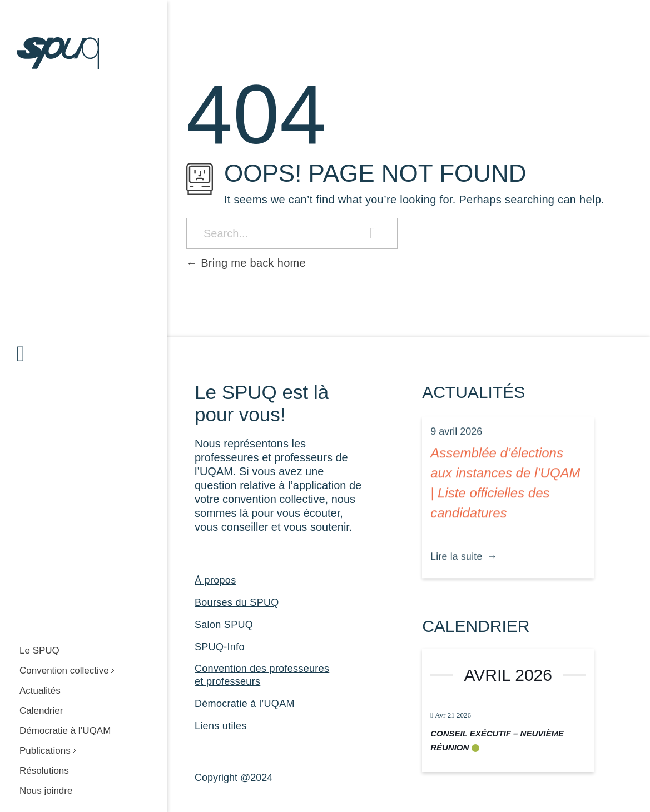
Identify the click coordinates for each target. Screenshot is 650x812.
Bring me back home (246, 263)
